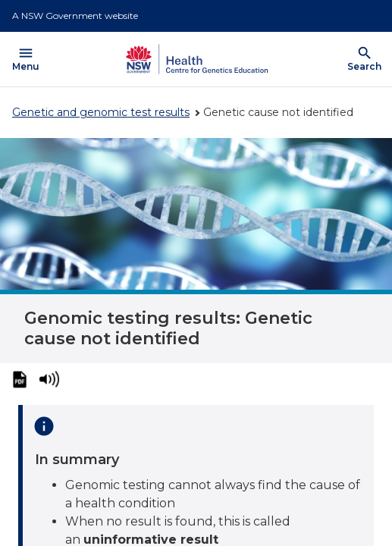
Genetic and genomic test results (101, 112)
